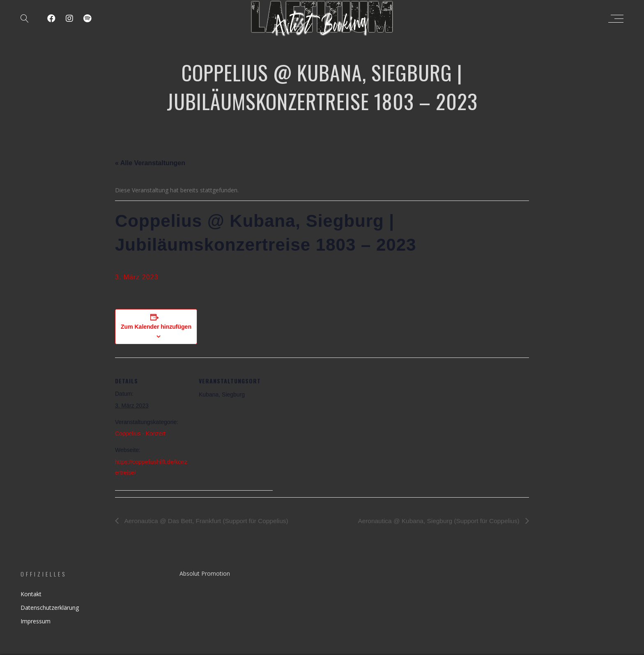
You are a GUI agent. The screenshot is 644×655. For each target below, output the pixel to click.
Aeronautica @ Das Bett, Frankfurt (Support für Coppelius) (209, 521)
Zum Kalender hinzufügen (156, 327)
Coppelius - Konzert (140, 434)
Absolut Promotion (205, 573)
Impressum (36, 621)
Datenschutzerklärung (50, 608)
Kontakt (31, 594)
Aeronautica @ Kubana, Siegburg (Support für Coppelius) (436, 521)
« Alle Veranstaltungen (150, 163)
